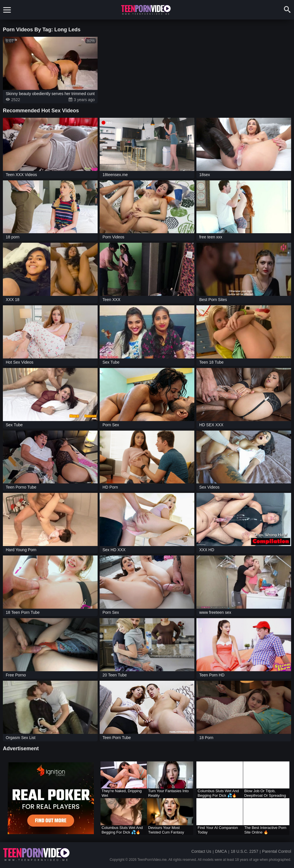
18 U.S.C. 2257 (245, 851)
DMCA (221, 851)
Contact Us (201, 851)
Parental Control (277, 851)
